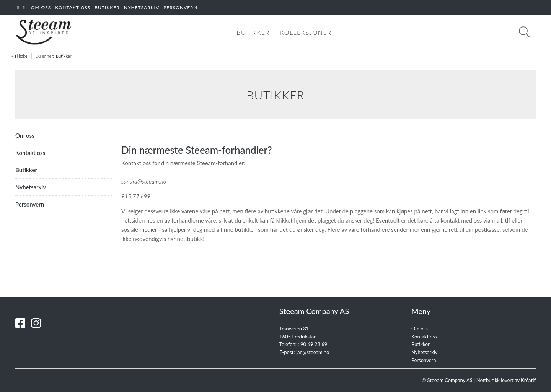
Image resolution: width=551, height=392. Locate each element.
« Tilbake (20, 56)
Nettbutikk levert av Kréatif (506, 380)
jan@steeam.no (313, 352)
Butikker (64, 56)
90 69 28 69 (314, 344)
